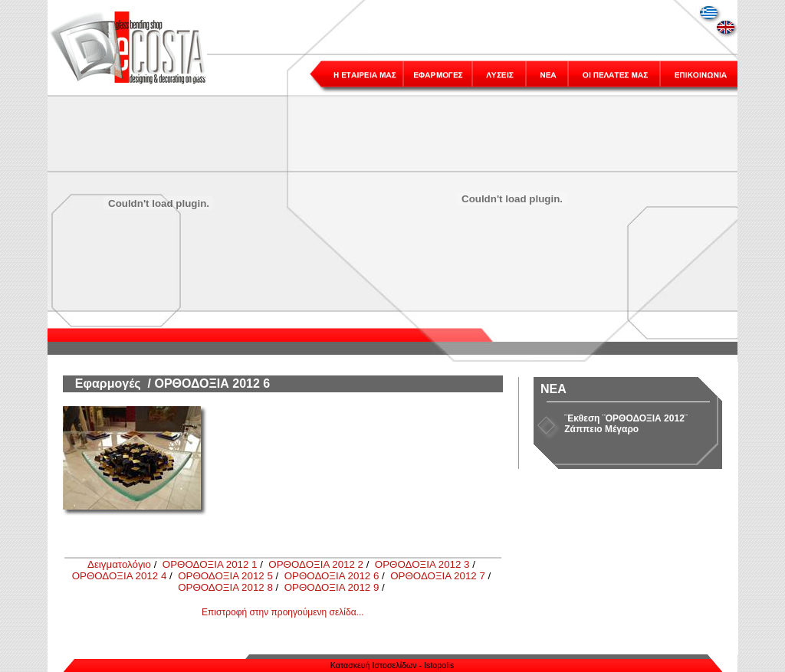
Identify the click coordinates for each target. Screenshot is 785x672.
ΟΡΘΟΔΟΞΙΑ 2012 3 (422, 564)
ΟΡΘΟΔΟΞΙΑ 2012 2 (316, 564)
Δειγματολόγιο (119, 564)
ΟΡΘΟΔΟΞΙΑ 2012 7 (438, 576)
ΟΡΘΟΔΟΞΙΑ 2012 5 (225, 576)
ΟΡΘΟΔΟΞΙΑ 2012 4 (120, 576)
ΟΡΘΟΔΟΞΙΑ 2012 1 (210, 564)
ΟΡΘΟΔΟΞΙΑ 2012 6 (332, 576)
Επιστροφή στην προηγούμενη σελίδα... (283, 612)
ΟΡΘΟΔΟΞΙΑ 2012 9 (332, 587)
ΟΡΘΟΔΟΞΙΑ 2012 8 (225, 587)
